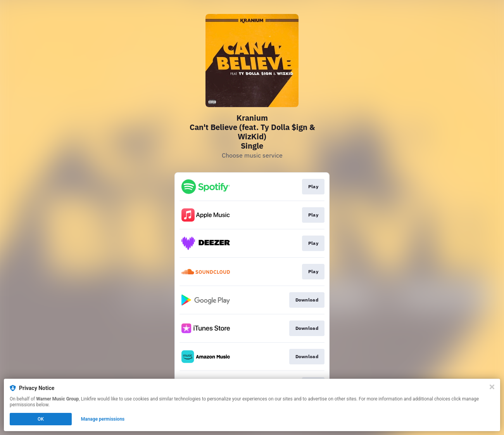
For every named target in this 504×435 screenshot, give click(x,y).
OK (41, 419)
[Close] (492, 387)
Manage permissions (103, 419)
